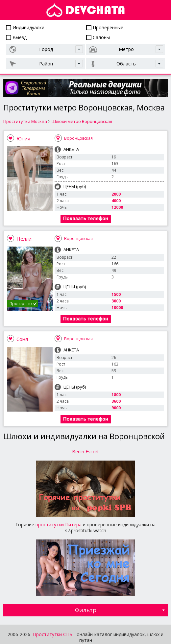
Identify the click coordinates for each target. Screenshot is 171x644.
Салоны (98, 37)
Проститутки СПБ (53, 634)
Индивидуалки (25, 27)
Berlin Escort (85, 452)
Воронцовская (78, 138)
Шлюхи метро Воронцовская (82, 121)
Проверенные (105, 27)
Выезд (16, 37)
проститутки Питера (59, 525)
